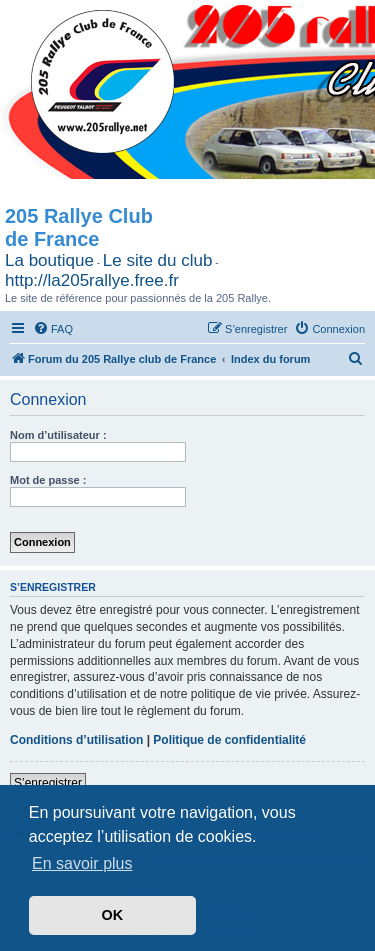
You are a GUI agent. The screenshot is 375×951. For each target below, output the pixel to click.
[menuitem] (53, 329)
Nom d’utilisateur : (58, 435)
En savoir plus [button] (82, 863)
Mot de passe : (48, 480)
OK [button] (113, 915)
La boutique (49, 260)
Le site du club (158, 260)
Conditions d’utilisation (76, 740)
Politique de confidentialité (229, 740)
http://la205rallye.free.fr (92, 280)
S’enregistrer (48, 783)
